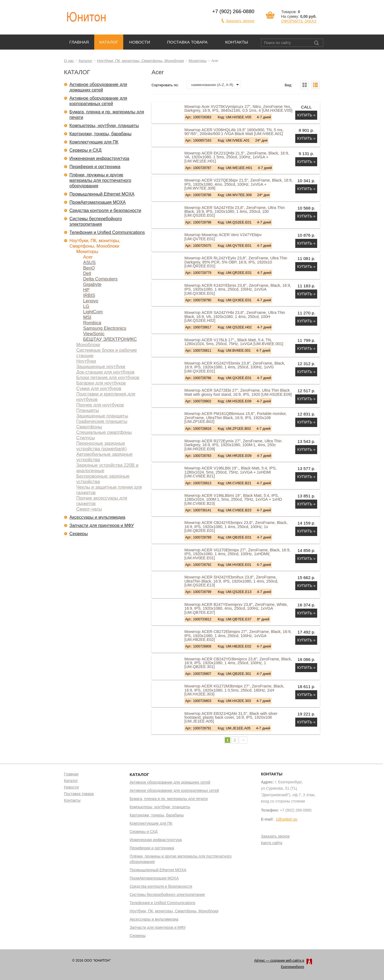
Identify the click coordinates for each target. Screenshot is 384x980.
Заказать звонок (240, 21)
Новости (140, 42)
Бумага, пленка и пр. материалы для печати (107, 115)
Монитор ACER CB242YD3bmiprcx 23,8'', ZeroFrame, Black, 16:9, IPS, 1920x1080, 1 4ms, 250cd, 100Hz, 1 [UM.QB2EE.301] (238, 663)
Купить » (306, 115)
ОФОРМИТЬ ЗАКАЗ (299, 21)
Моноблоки (88, 345)
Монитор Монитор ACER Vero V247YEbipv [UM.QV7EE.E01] (223, 237)
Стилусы (86, 438)
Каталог (109, 42)
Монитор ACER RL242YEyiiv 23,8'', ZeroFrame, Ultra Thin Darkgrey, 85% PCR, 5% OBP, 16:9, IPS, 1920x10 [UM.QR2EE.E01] (236, 262)
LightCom (93, 312)
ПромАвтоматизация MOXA (98, 202)
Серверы (79, 534)
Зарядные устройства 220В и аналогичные (108, 468)
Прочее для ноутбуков (100, 405)
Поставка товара (187, 42)
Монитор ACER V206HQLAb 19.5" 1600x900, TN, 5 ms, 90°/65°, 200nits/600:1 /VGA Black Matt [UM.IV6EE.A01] (234, 132)
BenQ (89, 268)
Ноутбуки (86, 361)
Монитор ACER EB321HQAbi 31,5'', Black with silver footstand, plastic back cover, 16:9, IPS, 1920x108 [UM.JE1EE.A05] (231, 717)
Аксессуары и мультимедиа (98, 517)
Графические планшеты (102, 421)
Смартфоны (89, 427)
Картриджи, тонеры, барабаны (101, 134)
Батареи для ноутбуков (101, 383)
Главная (79, 42)
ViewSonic (94, 334)
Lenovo (91, 301)
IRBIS (89, 295)
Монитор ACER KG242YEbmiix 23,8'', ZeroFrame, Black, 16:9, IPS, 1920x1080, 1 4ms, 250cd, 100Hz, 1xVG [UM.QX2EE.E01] (235, 367)
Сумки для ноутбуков (99, 389)
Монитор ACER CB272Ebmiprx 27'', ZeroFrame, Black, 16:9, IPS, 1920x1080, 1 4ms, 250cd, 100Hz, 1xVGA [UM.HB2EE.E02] (238, 636)
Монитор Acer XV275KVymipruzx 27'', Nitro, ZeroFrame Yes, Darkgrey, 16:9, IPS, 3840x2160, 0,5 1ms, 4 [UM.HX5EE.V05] (238, 108)
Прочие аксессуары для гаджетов (102, 501)
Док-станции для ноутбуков (105, 372)
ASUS (90, 263)
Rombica (92, 323)
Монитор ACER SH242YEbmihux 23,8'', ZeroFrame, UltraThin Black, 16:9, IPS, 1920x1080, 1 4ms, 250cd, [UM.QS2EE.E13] (231, 581)
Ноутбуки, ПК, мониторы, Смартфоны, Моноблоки (141, 61)
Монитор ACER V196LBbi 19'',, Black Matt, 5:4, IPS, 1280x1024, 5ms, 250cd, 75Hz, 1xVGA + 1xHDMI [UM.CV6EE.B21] (230, 472)
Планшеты (88, 410)
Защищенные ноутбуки (101, 367)
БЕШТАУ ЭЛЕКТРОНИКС (110, 339)
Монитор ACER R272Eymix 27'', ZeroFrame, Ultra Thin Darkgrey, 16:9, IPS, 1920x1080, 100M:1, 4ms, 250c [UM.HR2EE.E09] (233, 445)
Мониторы (198, 61)
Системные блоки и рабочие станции (107, 353)
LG (86, 306)
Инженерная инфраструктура (100, 158)
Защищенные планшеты (102, 416)
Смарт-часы (89, 509)
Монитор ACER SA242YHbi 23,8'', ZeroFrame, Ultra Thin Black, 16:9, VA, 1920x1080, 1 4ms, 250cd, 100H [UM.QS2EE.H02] (235, 316)
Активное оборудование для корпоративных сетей (98, 101)
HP (86, 290)
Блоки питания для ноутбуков (108, 378)
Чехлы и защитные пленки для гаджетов (109, 490)
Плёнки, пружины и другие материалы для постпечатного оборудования (101, 180)
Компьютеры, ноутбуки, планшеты (104, 126)
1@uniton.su (287, 819)
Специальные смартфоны (104, 432)
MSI (87, 317)
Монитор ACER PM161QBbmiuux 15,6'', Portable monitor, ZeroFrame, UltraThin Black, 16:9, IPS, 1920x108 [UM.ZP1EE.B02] (236, 418)
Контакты (237, 42)
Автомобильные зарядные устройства (105, 457)
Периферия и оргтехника (95, 167)
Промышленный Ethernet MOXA (102, 194)
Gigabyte (92, 284)
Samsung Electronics (105, 328)
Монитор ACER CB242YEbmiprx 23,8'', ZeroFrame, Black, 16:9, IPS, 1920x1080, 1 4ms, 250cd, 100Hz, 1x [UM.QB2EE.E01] (236, 527)
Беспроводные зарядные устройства (103, 479)
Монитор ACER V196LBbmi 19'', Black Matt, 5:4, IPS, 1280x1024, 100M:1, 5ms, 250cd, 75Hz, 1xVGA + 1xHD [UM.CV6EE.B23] (233, 499)
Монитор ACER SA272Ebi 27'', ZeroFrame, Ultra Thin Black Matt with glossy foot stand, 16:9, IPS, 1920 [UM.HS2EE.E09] (238, 392)
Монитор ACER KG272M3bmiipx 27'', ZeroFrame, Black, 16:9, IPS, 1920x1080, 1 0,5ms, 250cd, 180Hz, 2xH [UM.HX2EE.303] (234, 690)
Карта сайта (272, 843)
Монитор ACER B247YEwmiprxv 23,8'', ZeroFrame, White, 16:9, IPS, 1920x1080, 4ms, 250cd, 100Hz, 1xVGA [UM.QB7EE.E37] (236, 608)
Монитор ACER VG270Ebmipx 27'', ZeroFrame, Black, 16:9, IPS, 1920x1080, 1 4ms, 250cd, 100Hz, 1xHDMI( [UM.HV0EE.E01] (237, 554)
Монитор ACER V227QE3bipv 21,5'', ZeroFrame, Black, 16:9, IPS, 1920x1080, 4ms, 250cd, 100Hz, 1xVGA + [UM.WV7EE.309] (238, 184)
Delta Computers (101, 279)
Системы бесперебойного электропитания (96, 221)
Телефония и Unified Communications (107, 232)
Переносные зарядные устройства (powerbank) (102, 446)
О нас (69, 61)
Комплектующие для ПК (94, 142)
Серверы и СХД (86, 150)
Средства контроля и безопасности (105, 210)
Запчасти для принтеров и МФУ (102, 525)
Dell (87, 273)
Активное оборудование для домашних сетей (98, 87)
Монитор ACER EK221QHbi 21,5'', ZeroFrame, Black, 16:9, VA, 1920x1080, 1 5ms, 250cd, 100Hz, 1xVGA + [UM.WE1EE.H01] (237, 157)
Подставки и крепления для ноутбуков (106, 397)
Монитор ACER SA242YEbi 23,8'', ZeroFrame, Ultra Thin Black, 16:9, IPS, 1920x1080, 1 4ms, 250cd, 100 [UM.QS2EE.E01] (235, 212)
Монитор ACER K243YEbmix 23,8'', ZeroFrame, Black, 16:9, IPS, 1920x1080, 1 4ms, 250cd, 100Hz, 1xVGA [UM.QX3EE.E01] (238, 289)
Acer (88, 257)
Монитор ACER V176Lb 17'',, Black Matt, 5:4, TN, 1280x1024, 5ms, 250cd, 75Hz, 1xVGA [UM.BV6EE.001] (234, 342)
